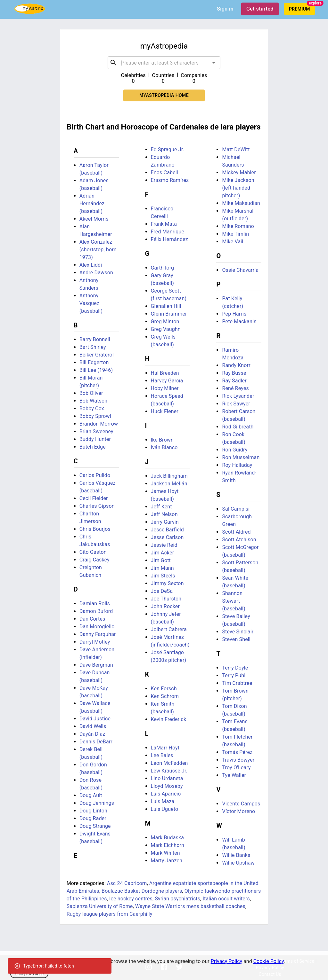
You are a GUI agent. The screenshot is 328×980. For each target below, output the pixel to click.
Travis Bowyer (238, 760)
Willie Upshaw (238, 863)
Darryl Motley (95, 642)
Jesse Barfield (167, 530)
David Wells (93, 726)
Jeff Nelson (164, 514)
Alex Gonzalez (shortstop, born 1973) (98, 250)
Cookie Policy (269, 961)
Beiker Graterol (97, 355)
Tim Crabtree (237, 683)
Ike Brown (162, 440)
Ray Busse (234, 373)
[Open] (214, 63)
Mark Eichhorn (168, 845)
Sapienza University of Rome (100, 906)
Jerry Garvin (165, 522)
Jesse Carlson (167, 537)
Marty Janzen (167, 861)
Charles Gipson (97, 506)
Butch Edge (93, 447)
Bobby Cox (92, 408)
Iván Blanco (164, 447)
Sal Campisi (236, 509)
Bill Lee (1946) (96, 370)
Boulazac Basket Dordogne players (142, 891)
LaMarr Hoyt (165, 748)
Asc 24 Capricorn (127, 883)
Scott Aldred (236, 532)
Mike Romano (238, 226)
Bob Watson (94, 401)
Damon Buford (96, 611)
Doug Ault (91, 795)
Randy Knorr (236, 365)
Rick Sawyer (236, 404)
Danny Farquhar (98, 634)
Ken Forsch (164, 689)
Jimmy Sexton (167, 583)
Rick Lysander (238, 396)
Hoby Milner (165, 388)
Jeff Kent (161, 507)
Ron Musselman (241, 457)
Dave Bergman (96, 665)
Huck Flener (165, 411)
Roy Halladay (237, 465)
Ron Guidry (235, 450)
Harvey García (167, 381)
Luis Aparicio (166, 794)
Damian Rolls (95, 604)
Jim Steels (163, 576)
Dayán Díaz (92, 734)
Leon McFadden (169, 763)
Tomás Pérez (237, 752)
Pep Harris (234, 314)
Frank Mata (164, 224)
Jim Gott (161, 560)
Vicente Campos (241, 804)
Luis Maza (163, 801)
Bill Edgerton (94, 362)
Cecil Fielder (94, 498)
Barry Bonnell (95, 339)
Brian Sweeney (96, 431)
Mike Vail (233, 242)
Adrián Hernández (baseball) (92, 204)
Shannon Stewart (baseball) (234, 601)
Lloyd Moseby (167, 786)
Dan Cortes (92, 619)
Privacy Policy (227, 961)
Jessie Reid (164, 545)
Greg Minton (165, 321)
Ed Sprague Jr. (168, 149)
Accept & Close (29, 974)
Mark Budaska (168, 838)
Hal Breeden (165, 373)
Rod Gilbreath (238, 427)
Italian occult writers (226, 899)
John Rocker (165, 606)
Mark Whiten (165, 853)
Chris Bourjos (95, 529)
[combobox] (164, 63)
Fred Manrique (168, 232)
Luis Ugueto (165, 809)
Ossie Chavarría (240, 270)
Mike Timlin (235, 234)
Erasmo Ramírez (170, 180)
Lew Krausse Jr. (169, 771)
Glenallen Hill (166, 306)
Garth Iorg (163, 268)
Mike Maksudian (241, 203)
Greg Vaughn (166, 329)
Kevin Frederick (169, 719)
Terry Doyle (235, 668)
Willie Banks (236, 855)
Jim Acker (163, 553)
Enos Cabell (164, 172)
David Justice (95, 719)
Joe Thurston (166, 599)
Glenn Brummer (169, 314)
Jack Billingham (169, 476)
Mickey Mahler (239, 172)
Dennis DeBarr (96, 742)
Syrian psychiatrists (177, 899)
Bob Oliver (91, 393)
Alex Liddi (91, 265)
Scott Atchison (239, 540)
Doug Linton (93, 811)
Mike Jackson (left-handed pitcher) (238, 188)
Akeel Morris (94, 219)
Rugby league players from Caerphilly (110, 914)
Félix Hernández (169, 239)
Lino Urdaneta (167, 778)
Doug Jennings (97, 803)
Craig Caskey (94, 560)
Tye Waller (234, 775)
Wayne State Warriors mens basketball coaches (190, 906)
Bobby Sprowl (95, 416)
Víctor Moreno (238, 811)
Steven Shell (236, 639)
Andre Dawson (96, 273)
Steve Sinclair (238, 632)
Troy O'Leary (236, 768)
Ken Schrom (165, 696)
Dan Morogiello (97, 627)
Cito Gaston (93, 552)
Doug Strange (95, 826)
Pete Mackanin (239, 321)
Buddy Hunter (95, 439)
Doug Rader (93, 818)
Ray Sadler (234, 381)
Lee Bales (162, 755)
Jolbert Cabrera (169, 629)
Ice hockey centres (131, 899)
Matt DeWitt (236, 149)
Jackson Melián (169, 484)
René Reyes (235, 388)
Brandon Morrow (99, 424)
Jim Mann (162, 568)
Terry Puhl (234, 675)
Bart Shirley (93, 347)
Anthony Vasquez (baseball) (91, 303)
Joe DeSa (162, 591)
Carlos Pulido (95, 475)
